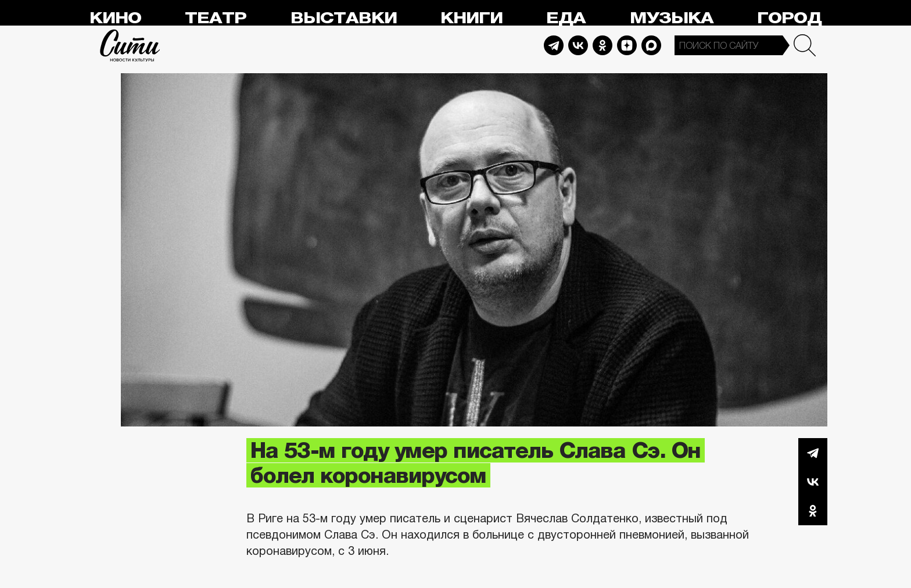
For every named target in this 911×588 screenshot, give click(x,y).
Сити (130, 45)
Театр (216, 18)
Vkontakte (578, 45)
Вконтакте (813, 482)
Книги (471, 18)
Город (789, 18)
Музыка (672, 18)
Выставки (344, 18)
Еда (566, 18)
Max (651, 45)
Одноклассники (813, 511)
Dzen (627, 45)
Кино (115, 18)
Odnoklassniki (602, 45)
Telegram (554, 45)
